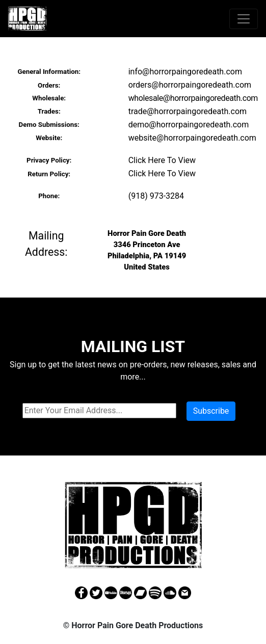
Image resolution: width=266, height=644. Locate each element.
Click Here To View (162, 160)
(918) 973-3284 (156, 196)
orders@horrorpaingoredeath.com (190, 85)
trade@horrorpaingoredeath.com (188, 111)
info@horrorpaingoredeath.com (185, 72)
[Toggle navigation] (244, 19)
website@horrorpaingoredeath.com (192, 138)
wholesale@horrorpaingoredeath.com (193, 98)
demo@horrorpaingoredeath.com (189, 125)
